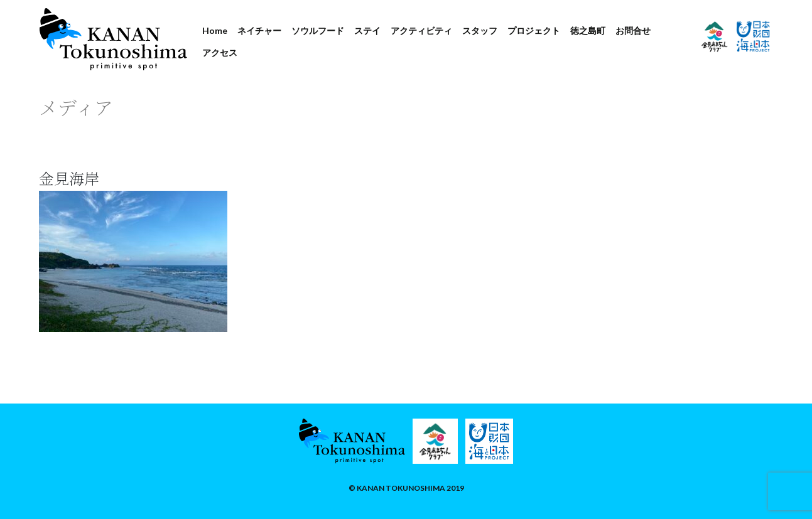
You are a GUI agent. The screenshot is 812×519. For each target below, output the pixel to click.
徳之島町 (588, 30)
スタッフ (480, 30)
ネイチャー (259, 30)
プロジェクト (534, 30)
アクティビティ (421, 30)
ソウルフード (318, 30)
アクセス (220, 52)
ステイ (367, 30)
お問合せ (633, 30)
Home (215, 30)
